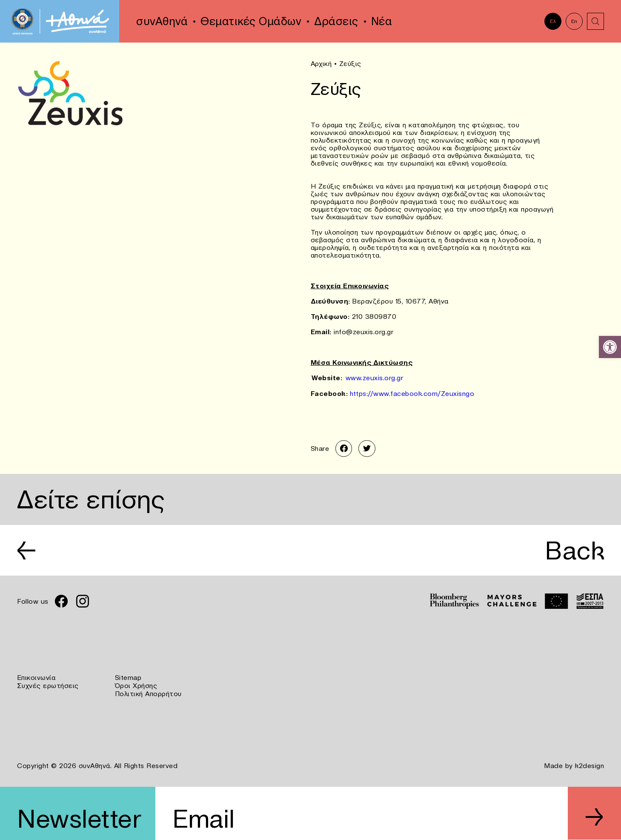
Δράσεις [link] (336, 21)
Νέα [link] (382, 21)
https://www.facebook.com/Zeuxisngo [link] (412, 393)
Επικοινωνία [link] (36, 677)
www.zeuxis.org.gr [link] (375, 377)
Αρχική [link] (321, 63)
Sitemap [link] (128, 677)
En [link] (574, 21)
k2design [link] (590, 764)
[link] (610, 347)
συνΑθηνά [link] (162, 21)
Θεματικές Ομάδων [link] (251, 21)
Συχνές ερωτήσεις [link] (48, 685)
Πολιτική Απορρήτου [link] (148, 692)
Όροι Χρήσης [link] (136, 685)
